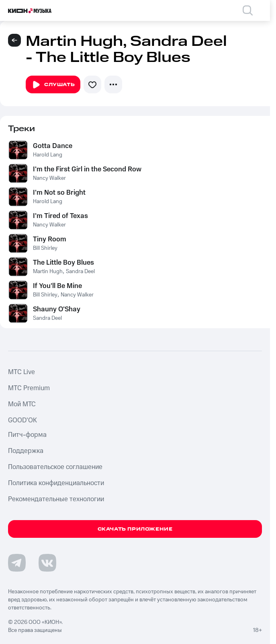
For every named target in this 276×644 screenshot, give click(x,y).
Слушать (53, 85)
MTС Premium (29, 388)
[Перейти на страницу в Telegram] (17, 563)
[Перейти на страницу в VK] (47, 563)
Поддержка (26, 451)
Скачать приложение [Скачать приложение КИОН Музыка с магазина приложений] (135, 529)
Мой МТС (22, 404)
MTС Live (21, 372)
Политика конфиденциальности (56, 483)
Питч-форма (27, 435)
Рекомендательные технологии (56, 499)
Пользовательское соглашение (55, 467)
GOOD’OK (22, 420)
